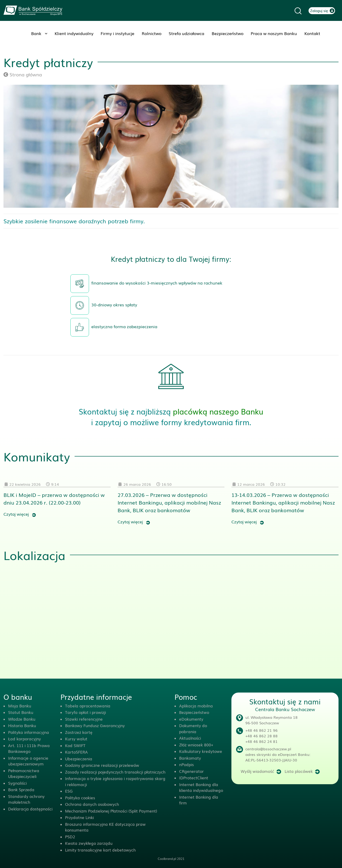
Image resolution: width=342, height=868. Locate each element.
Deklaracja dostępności (30, 809)
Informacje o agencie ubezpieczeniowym (28, 761)
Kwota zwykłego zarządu (89, 843)
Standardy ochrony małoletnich (26, 799)
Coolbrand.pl (167, 859)
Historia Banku (22, 725)
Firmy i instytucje (117, 33)
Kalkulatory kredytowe (201, 751)
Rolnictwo (152, 33)
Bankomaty (190, 758)
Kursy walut (76, 739)
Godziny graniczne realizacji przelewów (102, 765)
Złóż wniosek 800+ (196, 745)
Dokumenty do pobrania (193, 728)
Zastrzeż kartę (79, 732)
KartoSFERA (76, 752)
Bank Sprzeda (21, 789)
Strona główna (23, 74)
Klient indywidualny (74, 33)
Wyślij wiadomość (257, 771)
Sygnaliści (17, 783)
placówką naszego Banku (218, 411)
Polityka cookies (80, 798)
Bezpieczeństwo (228, 33)
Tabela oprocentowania (88, 706)
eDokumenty (191, 719)
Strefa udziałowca (186, 33)
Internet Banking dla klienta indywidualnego (201, 787)
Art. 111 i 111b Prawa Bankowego (29, 748)
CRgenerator (191, 771)
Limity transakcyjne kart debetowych (100, 850)
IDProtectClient (194, 778)
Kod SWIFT (75, 745)
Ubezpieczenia (79, 759)
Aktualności (190, 738)
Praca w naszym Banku (274, 33)
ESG (69, 791)
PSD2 (70, 837)
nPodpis (186, 764)
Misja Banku (20, 706)
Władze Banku (22, 719)
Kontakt (312, 33)
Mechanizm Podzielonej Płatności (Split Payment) (111, 811)
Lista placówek (299, 771)
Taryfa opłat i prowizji (85, 712)
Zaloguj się (319, 10)
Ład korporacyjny (25, 739)
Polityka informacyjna (29, 732)
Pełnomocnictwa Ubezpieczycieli (24, 773)
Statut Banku (21, 712)
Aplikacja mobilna (196, 706)
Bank (36, 33)
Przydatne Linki (79, 817)
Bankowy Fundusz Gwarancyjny (95, 725)
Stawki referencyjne (84, 719)
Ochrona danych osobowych (92, 804)
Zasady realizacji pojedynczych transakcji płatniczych (115, 772)
